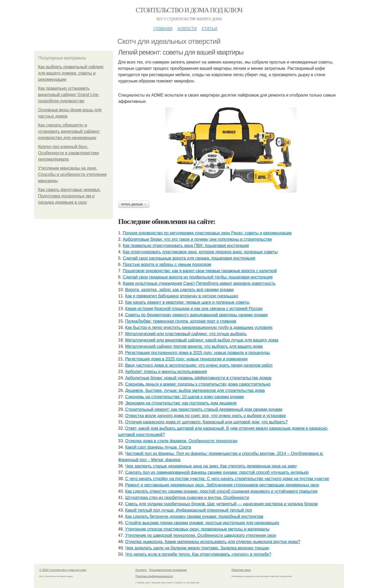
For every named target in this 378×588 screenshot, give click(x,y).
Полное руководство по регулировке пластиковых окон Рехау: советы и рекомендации (207, 233)
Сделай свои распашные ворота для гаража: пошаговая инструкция (189, 258)
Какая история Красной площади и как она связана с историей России (194, 309)
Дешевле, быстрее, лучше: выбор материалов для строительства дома (195, 390)
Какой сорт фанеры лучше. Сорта (158, 447)
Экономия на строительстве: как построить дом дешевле (181, 403)
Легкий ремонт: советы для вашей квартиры (181, 52)
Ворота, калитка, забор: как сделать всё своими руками (180, 290)
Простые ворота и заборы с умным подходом (167, 264)
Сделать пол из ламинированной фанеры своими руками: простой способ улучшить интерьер (217, 472)
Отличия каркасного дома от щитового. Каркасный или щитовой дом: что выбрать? (206, 422)
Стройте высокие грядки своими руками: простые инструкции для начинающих (202, 523)
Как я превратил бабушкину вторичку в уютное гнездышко (182, 296)
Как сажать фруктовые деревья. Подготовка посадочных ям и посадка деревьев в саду (69, 196)
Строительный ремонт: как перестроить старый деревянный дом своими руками (204, 409)
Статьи (209, 28)
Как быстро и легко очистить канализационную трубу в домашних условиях (199, 327)
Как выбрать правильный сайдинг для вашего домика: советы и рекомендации (71, 73)
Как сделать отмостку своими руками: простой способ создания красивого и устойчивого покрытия (221, 491)
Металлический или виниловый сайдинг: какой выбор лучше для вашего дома (202, 340)
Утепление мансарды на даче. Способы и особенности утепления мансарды (72, 174)
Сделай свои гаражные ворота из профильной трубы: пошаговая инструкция (198, 277)
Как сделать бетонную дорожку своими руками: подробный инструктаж (194, 516)
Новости (187, 28)
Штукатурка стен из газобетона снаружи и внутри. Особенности (187, 498)
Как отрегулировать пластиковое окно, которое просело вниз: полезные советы (200, 252)
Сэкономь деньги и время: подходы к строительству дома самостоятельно (198, 384)
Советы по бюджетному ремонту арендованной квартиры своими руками (196, 315)
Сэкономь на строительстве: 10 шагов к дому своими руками (185, 397)
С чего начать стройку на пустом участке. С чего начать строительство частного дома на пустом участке (227, 479)
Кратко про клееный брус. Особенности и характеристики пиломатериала (69, 153)
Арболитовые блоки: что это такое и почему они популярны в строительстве (197, 239)
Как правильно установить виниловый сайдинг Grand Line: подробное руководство (69, 95)
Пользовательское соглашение (168, 570)
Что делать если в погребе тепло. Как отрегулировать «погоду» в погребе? (198, 554)
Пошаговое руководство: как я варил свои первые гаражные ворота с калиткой (200, 271)
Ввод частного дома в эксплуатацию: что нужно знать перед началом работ (199, 365)
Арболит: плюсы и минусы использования (166, 372)
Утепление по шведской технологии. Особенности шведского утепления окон (201, 535)
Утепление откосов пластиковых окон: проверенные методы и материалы (197, 529)
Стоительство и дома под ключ (189, 10)
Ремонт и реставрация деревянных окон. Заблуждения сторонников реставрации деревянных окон (222, 485)
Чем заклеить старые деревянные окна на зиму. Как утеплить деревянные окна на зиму (211, 466)
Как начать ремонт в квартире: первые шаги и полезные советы (187, 302)
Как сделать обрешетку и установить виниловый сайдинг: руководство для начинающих (69, 131)
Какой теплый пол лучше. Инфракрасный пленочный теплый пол (189, 510)
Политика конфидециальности (154, 576)
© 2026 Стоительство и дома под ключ (63, 570)
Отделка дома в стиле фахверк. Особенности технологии (181, 441)
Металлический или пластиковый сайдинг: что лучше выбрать (186, 334)
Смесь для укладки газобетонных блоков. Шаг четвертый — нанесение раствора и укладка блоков (221, 504)
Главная (163, 28)
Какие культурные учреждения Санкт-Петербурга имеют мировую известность (199, 283)
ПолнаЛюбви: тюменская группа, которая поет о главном (181, 321)
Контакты (141, 570)
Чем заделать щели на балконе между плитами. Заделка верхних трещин (197, 548)
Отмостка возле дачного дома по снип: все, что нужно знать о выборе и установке (206, 416)
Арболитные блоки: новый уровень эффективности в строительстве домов (198, 378)
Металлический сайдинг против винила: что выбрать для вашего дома (194, 346)
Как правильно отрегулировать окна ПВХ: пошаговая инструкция (186, 246)
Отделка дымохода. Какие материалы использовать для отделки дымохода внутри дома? (213, 542)
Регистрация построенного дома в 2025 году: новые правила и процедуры (198, 353)
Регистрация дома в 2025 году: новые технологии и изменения (186, 359)
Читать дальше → (134, 204)
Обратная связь (241, 570)
